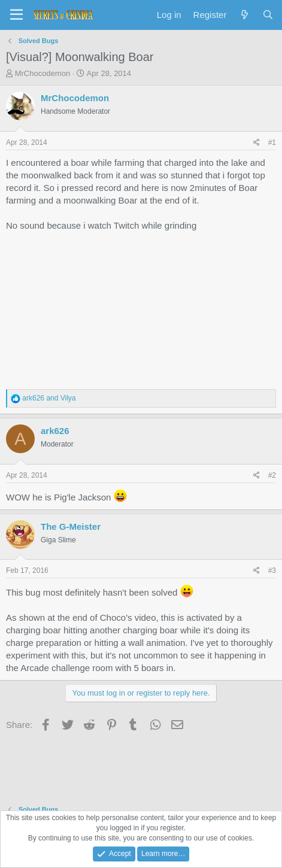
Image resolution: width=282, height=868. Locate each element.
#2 (272, 475)
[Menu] (16, 15)
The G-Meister (71, 526)
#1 (272, 142)
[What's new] (244, 15)
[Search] (268, 15)
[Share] (257, 143)
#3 (272, 570)
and (49, 398)
